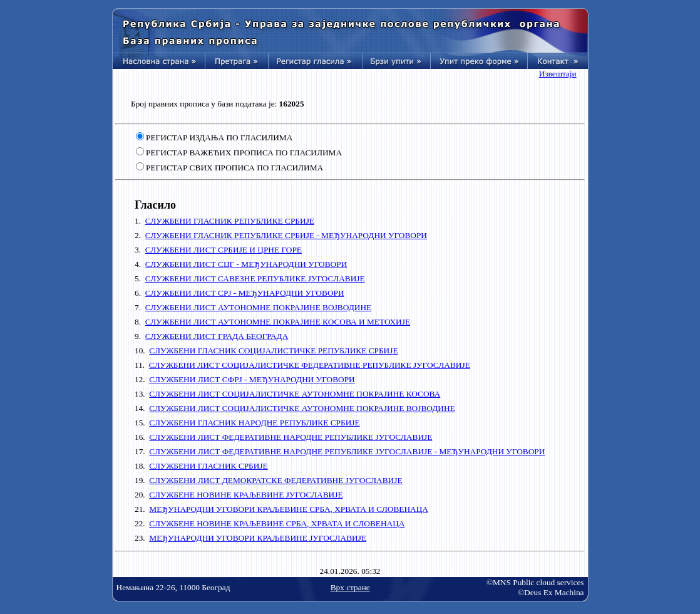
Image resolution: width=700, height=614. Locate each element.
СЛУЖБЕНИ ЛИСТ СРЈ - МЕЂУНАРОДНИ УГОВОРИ (245, 293)
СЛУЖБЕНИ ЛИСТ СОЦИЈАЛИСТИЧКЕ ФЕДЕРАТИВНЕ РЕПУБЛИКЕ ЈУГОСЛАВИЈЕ (310, 365)
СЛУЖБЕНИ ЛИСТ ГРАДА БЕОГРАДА (217, 336)
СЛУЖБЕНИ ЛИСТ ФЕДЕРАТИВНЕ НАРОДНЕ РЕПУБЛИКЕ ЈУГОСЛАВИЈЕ (291, 437)
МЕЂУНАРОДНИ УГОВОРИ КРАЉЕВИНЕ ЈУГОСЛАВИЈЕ (258, 538)
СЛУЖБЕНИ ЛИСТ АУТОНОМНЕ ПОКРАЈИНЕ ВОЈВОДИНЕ (258, 307)
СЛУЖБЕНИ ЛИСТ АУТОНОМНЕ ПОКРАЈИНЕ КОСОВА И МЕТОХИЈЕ (278, 322)
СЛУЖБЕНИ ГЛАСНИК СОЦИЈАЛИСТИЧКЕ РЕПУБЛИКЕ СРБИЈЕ (273, 351)
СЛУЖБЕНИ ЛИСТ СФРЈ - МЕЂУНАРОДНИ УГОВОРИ (252, 379)
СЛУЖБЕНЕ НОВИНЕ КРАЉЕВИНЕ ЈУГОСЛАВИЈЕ (246, 495)
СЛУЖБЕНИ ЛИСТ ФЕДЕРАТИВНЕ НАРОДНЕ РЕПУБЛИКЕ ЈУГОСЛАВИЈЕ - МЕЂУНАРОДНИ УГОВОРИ (347, 451)
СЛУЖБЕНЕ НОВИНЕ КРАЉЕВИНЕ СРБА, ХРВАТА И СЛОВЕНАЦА (277, 523)
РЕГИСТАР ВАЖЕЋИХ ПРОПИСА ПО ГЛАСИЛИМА (244, 153)
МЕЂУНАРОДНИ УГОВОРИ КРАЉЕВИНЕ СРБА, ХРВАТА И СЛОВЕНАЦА (289, 509)
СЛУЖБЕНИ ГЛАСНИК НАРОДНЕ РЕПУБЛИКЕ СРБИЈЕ (254, 423)
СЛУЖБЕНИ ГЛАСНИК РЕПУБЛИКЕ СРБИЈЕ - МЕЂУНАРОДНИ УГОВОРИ (286, 235)
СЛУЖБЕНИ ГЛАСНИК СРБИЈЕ (208, 466)
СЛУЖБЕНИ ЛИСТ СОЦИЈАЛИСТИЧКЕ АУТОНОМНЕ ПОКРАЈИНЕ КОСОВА (295, 394)
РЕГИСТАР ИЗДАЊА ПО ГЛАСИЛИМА (219, 138)
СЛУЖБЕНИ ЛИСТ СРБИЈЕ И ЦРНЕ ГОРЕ (224, 250)
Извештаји (558, 74)
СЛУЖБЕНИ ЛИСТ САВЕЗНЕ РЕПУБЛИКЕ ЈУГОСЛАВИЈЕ (255, 278)
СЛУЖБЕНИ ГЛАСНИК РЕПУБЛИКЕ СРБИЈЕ (230, 221)
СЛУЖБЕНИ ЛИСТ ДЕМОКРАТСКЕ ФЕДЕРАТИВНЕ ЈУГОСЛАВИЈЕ (275, 480)
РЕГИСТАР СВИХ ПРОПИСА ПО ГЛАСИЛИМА (234, 168)
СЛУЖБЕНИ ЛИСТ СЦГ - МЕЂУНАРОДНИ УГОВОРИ (246, 264)
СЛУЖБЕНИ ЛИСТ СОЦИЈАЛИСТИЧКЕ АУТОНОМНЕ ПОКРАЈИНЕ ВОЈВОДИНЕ (302, 408)
